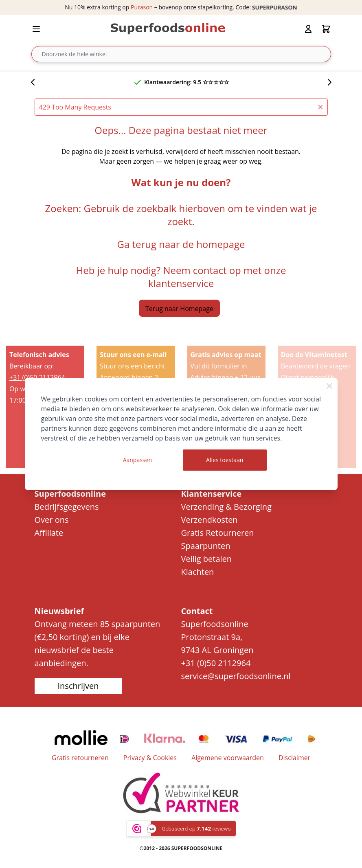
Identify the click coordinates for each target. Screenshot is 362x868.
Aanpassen (137, 460)
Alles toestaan (225, 460)
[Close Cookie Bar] (329, 386)
